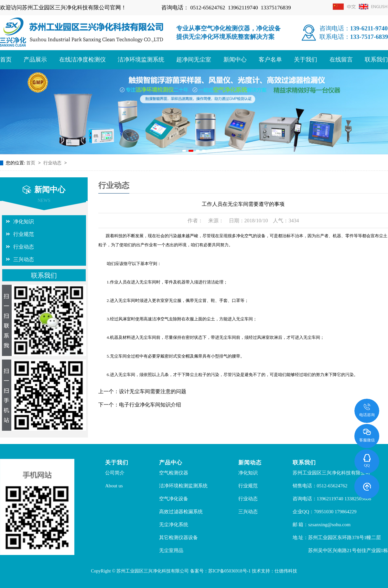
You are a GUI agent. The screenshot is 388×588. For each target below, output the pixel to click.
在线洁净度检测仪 (82, 60)
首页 (6, 60)
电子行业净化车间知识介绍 (150, 405)
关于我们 (306, 60)
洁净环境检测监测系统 (183, 486)
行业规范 (24, 234)
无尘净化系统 (174, 525)
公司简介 (115, 473)
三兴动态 (24, 259)
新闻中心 (235, 60)
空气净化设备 (174, 499)
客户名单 (270, 60)
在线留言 (341, 60)
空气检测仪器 (174, 473)
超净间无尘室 (194, 60)
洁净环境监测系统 (141, 60)
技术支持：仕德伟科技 (275, 571)
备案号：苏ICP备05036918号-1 (220, 571)
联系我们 (376, 60)
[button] (184, 151)
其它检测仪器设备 (178, 538)
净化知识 (24, 222)
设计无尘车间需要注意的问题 (153, 391)
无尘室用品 (171, 550)
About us (114, 486)
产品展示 (35, 60)
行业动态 (53, 163)
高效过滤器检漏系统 (181, 512)
